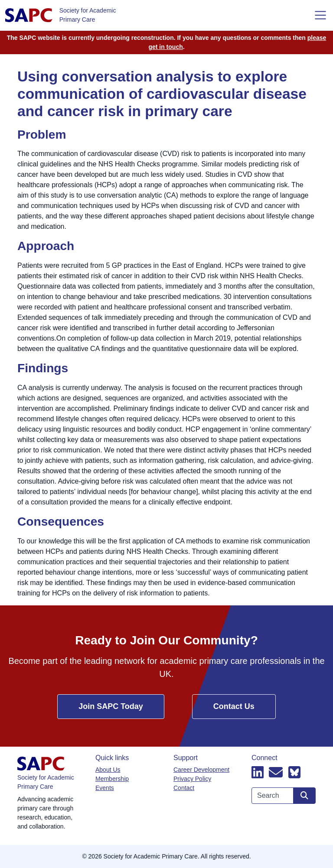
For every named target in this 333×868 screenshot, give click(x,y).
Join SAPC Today (111, 706)
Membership (112, 779)
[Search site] (304, 796)
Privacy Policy (192, 779)
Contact (184, 788)
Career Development (201, 770)
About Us (108, 770)
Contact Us (234, 706)
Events (105, 788)
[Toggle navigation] (320, 15)
